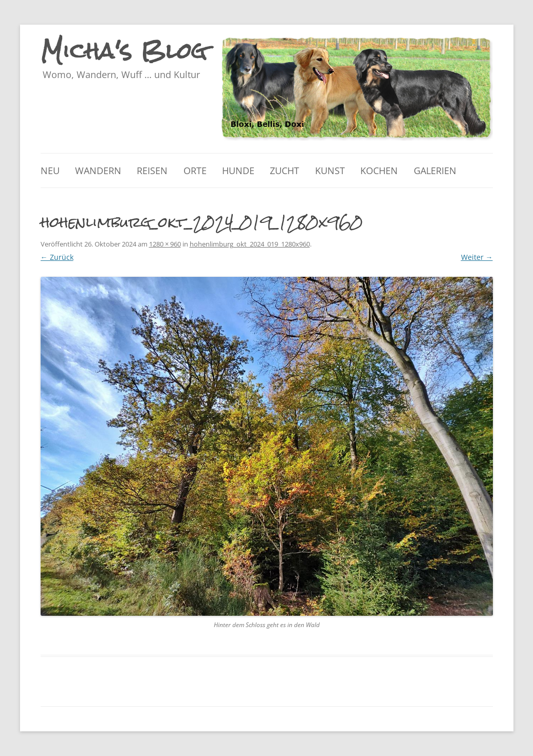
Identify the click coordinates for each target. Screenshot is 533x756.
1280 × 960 (165, 244)
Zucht (284, 171)
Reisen (152, 171)
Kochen (379, 171)
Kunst (330, 171)
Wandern (98, 171)
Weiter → (477, 257)
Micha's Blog (124, 51)
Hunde (238, 171)
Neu (50, 171)
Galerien (435, 171)
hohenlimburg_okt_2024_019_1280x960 (250, 244)
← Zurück (57, 257)
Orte (195, 171)
